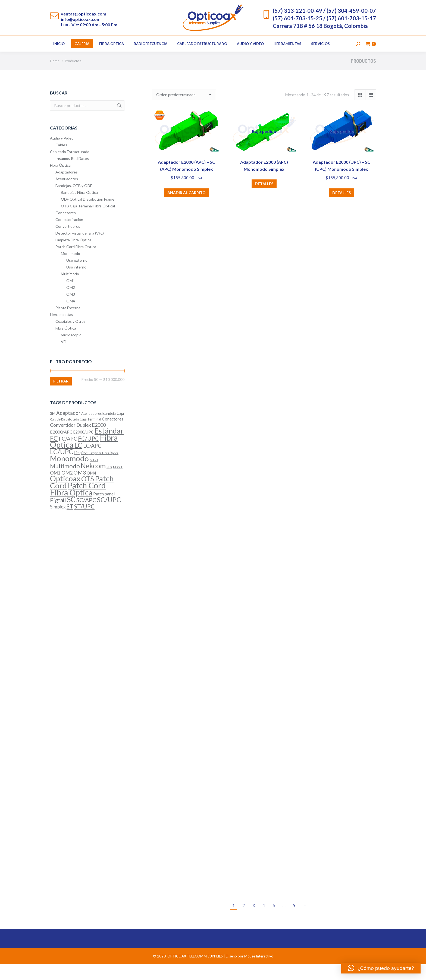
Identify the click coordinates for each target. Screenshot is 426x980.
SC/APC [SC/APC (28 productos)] (86, 516)
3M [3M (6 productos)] (53, 429)
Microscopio (71, 351)
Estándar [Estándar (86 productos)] (109, 446)
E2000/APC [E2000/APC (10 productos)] (61, 448)
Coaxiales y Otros (71, 337)
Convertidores (68, 242)
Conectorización (69, 235)
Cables (61, 161)
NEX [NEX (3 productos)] (109, 483)
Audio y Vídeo (62, 154)
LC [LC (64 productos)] (78, 461)
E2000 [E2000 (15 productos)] (99, 441)
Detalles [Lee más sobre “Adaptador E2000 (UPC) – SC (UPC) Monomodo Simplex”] (342, 208)
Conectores (66, 228)
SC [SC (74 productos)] (71, 515)
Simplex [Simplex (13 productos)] (58, 522)
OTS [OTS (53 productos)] (88, 494)
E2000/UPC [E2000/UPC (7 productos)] (84, 448)
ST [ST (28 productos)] (70, 522)
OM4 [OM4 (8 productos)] (91, 489)
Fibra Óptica (60, 181)
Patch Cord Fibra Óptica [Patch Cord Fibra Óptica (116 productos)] (78, 505)
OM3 (71, 310)
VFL (64, 357)
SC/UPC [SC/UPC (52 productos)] (109, 515)
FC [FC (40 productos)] (54, 454)
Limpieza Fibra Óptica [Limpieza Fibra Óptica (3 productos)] (104, 469)
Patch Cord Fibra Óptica (76, 262)
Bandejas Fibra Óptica (79, 208)
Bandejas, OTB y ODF (74, 201)
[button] (381, 968)
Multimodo (70, 290)
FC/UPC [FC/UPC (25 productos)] (88, 454)
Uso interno (76, 283)
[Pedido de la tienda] (184, 110)
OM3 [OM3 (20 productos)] (80, 488)
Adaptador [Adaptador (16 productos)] (68, 429)
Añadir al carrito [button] (187, 208)
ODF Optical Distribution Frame (88, 215)
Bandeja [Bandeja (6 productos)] (109, 429)
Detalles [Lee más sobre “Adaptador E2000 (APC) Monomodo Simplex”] (264, 199)
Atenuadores (67, 195)
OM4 (71, 317)
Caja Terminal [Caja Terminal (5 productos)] (90, 435)
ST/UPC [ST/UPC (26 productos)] (84, 522)
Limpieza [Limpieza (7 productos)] (81, 468)
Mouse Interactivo (259, 972)
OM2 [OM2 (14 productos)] (67, 488)
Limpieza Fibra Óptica (73, 256)
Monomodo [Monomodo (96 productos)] (69, 474)
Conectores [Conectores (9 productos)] (113, 435)
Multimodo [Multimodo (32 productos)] (65, 482)
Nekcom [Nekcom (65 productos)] (93, 481)
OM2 (71, 303)
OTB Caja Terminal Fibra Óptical (88, 222)
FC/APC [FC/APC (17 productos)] (68, 454)
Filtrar (61, 397)
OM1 (71, 296)
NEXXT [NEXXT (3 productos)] (118, 483)
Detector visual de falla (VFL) (80, 249)
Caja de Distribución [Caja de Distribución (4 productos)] (64, 435)
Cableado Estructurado (70, 167)
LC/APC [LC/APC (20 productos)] (92, 461)
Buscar (119, 121)
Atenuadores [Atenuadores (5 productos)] (91, 429)
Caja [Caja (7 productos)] (120, 429)
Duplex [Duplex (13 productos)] (84, 441)
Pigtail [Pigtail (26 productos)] (58, 516)
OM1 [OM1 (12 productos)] (55, 489)
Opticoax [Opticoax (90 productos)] (65, 494)
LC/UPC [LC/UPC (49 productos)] (62, 467)
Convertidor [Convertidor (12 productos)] (63, 441)
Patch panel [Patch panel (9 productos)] (104, 510)
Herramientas (62, 330)
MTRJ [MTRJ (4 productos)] (94, 476)
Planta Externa (68, 323)
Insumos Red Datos (72, 174)
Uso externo (77, 276)
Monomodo (71, 269)
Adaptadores (67, 188)
